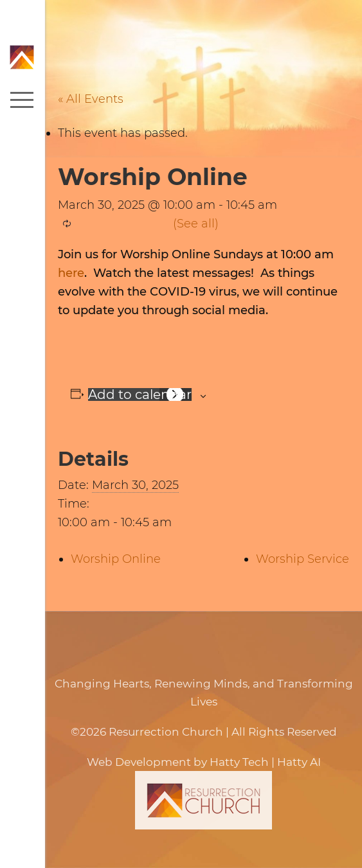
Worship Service (303, 559)
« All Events (91, 99)
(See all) (196, 224)
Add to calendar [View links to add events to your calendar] (140, 394)
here (71, 273)
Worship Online (116, 559)
